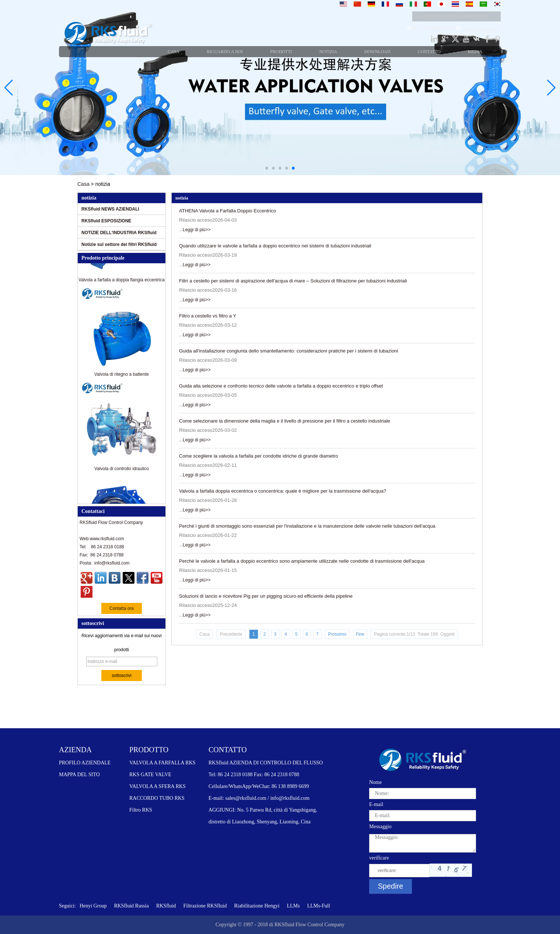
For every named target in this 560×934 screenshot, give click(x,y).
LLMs (293, 906)
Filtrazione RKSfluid (205, 906)
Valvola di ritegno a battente (122, 377)
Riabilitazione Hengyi (257, 906)
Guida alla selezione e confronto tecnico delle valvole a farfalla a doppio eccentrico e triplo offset (281, 386)
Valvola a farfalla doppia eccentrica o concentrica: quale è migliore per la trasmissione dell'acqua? (283, 491)
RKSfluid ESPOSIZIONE (106, 221)
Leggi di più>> (197, 230)
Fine (360, 634)
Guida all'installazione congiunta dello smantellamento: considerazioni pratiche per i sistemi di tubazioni (288, 351)
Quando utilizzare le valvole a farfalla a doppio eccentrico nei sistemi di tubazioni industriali (275, 246)
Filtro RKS (141, 810)
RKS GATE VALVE (150, 775)
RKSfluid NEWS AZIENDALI (110, 209)
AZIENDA (75, 750)
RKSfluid (166, 906)
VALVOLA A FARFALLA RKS (162, 763)
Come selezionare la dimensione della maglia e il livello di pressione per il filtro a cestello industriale (285, 421)
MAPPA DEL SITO (79, 775)
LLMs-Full (319, 906)
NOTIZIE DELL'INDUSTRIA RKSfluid (119, 233)
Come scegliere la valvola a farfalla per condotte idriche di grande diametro (258, 456)
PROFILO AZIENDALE (85, 763)
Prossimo (337, 634)
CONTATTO (228, 750)
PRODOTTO (149, 750)
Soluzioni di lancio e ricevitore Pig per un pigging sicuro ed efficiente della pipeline (266, 596)
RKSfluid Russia (131, 906)
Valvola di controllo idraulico (122, 471)
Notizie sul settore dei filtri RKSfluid (119, 244)
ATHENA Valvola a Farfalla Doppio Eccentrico (227, 211)
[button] (267, 168)
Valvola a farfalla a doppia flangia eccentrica (122, 282)
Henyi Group (93, 906)
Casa (83, 184)
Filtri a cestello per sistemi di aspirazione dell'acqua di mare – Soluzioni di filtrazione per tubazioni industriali (293, 281)
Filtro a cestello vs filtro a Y (208, 316)
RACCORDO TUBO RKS (157, 798)
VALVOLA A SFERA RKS (157, 786)
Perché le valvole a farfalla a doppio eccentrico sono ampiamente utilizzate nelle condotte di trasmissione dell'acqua (302, 561)
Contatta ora (122, 608)
